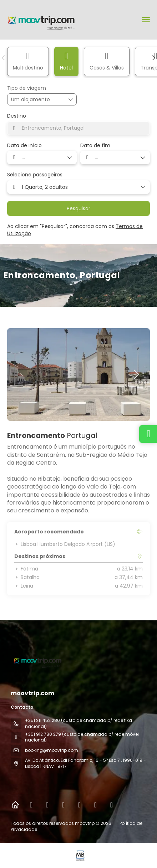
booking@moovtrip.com (52, 750)
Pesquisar (78, 208)
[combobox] (78, 128)
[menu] (146, 20)
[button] (4, 58)
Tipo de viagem (27, 88)
